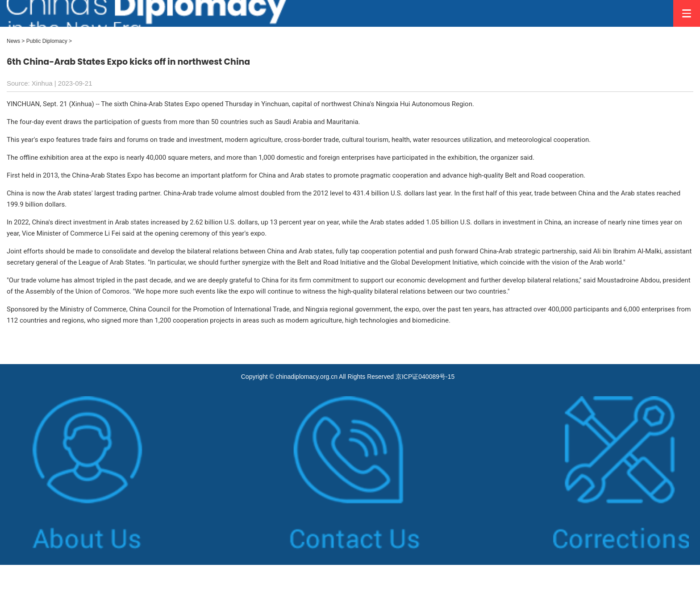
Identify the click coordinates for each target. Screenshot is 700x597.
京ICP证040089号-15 (425, 377)
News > (16, 41)
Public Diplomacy (47, 41)
